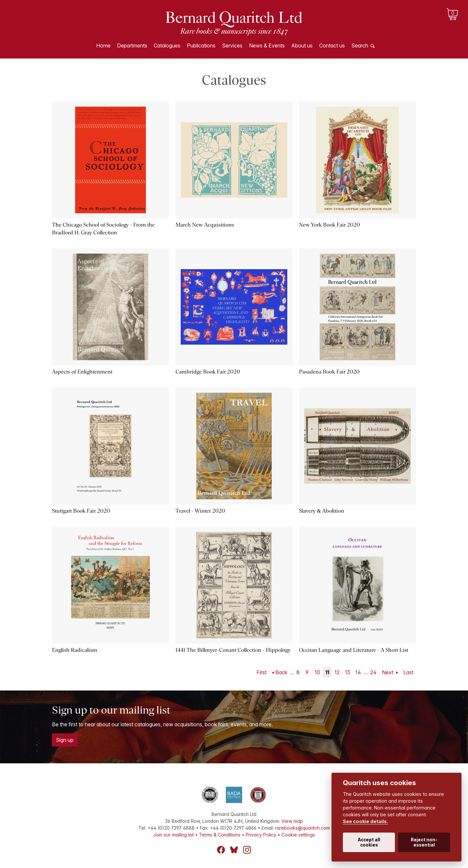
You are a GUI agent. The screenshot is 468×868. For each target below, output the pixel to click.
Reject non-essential (424, 842)
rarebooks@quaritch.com (302, 828)
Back (281, 672)
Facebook (221, 850)
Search (360, 46)
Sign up (65, 740)
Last (408, 672)
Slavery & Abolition (322, 511)
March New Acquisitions (205, 225)
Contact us (332, 46)
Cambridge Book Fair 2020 (208, 372)
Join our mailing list (173, 835)
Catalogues (167, 46)
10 (317, 672)
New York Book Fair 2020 (330, 225)
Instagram (247, 850)
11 (327, 672)
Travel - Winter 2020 (200, 511)
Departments (132, 46)
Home (103, 46)
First (261, 672)
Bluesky (234, 850)
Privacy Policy (261, 835)
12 (337, 672)
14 (358, 672)
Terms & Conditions (220, 835)
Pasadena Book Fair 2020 (329, 372)
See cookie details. (365, 821)
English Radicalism (75, 650)
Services (232, 46)
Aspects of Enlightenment (82, 372)
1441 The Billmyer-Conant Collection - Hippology (233, 650)
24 (373, 672)
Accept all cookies (369, 842)
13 (347, 672)
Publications (201, 46)
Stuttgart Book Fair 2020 (81, 511)
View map (292, 821)
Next (388, 672)
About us (302, 46)
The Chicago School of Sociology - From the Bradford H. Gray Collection (103, 229)
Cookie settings (298, 835)
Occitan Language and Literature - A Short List (354, 650)
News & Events (267, 46)
